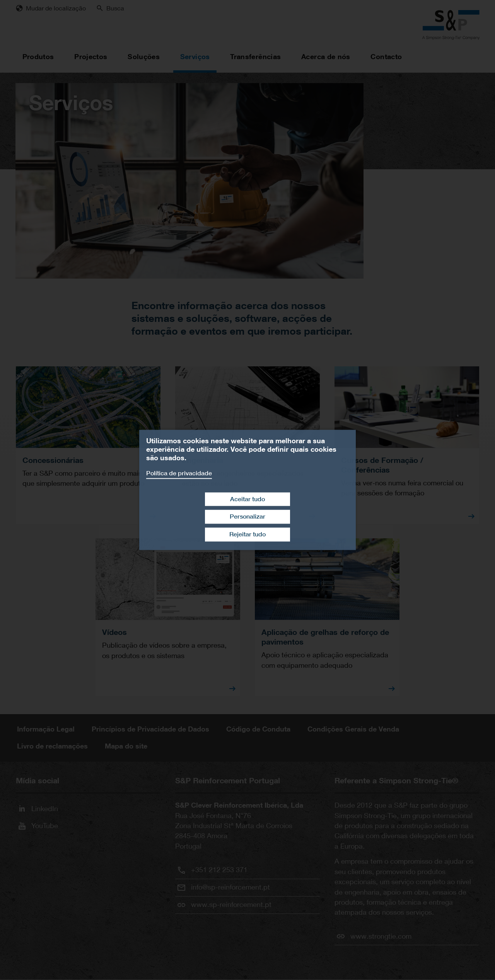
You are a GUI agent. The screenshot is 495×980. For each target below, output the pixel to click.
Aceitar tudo (247, 499)
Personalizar (247, 517)
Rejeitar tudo (247, 534)
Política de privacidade (179, 473)
